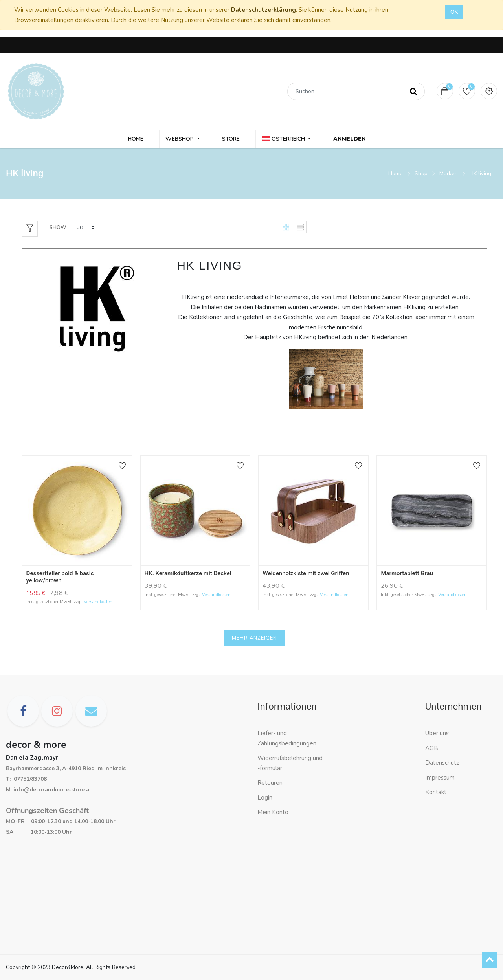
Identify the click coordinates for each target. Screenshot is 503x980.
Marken (449, 175)
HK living (480, 175)
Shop (421, 175)
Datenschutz (442, 763)
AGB (432, 748)
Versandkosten (98, 603)
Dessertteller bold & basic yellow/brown (60, 578)
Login (265, 798)
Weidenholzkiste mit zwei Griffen (306, 574)
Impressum (441, 778)
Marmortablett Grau (407, 574)
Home (396, 175)
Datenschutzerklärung (263, 10)
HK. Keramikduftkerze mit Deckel (188, 574)
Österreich (285, 140)
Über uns (437, 733)
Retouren (270, 783)
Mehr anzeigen (254, 639)
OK (454, 12)
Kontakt (437, 792)
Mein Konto (273, 812)
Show (58, 229)
